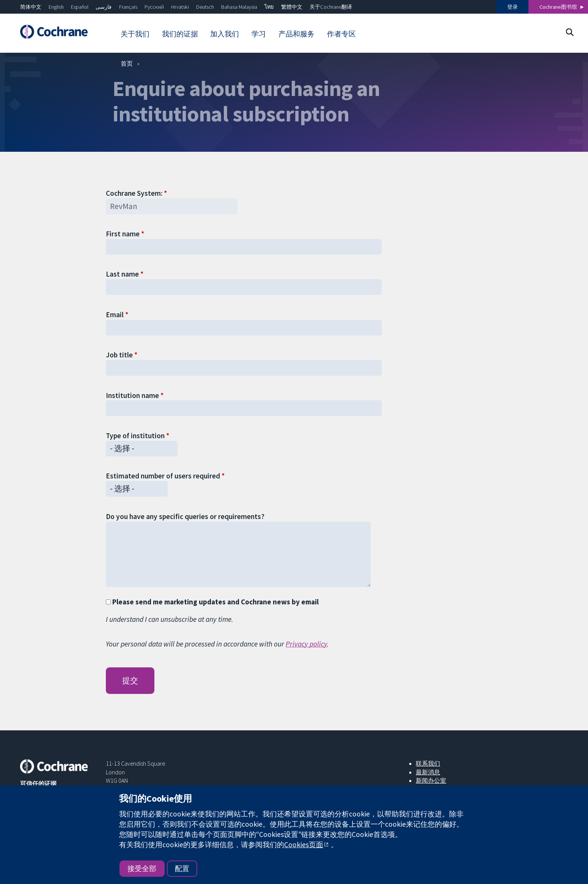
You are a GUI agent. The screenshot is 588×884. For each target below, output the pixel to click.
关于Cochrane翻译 (331, 7)
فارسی (104, 7)
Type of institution (135, 436)
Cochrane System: (134, 193)
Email (115, 315)
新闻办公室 (431, 780)
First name (123, 234)
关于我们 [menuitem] (135, 34)
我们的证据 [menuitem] (180, 34)
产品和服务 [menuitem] (296, 34)
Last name (122, 274)
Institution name (132, 395)
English (56, 7)
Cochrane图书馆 (558, 7)
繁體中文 (292, 7)
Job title (119, 355)
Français (128, 7)
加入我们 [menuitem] (225, 34)
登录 (513, 7)
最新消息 (428, 772)
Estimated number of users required (163, 476)
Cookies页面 (304, 845)
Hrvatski (180, 7)
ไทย (269, 7)
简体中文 (31, 7)
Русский (154, 7)
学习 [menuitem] (259, 34)
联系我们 (428, 763)
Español (80, 7)
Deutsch (205, 7)
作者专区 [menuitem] (341, 34)
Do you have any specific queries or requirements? (185, 516)
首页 (127, 63)
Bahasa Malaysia (239, 7)
